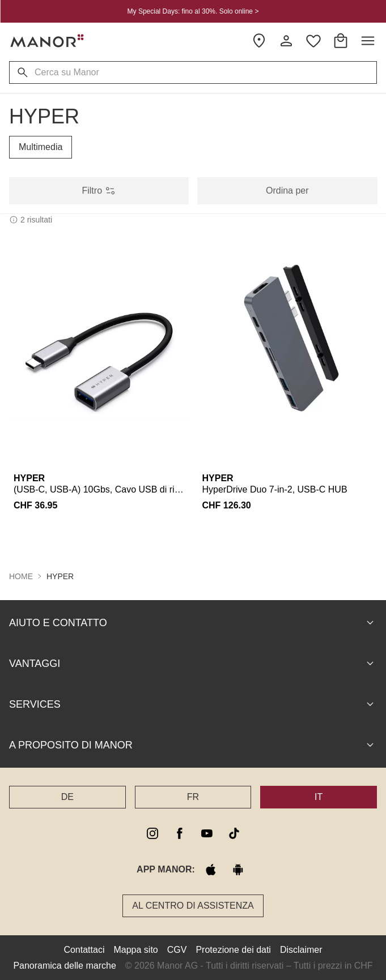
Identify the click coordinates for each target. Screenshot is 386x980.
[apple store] (211, 869)
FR (193, 796)
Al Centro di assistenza (193, 905)
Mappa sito (135, 949)
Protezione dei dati (233, 949)
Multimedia (41, 147)
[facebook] (180, 833)
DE (67, 796)
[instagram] (152, 833)
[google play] (238, 869)
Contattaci (84, 949)
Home (21, 576)
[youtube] (207, 833)
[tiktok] (234, 833)
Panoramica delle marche (64, 965)
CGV (177, 949)
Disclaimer (301, 949)
